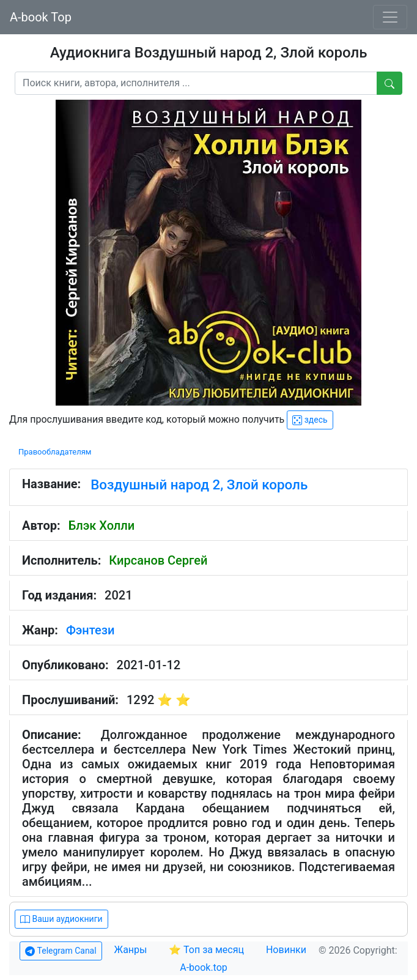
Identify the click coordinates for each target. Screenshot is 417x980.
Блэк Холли (102, 525)
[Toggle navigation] (390, 17)
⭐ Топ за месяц (206, 950)
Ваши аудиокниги (61, 919)
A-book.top (204, 967)
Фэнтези (90, 630)
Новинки (286, 950)
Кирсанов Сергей (158, 560)
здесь (310, 420)
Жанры (132, 950)
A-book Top (41, 17)
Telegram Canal (61, 951)
